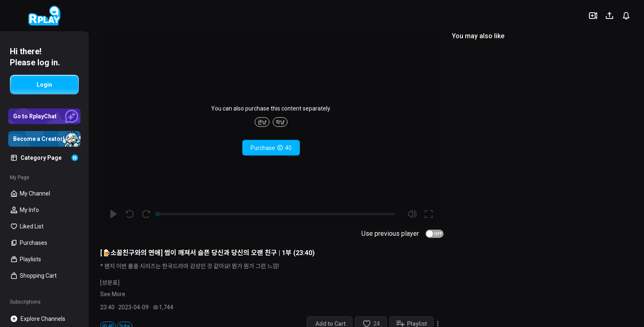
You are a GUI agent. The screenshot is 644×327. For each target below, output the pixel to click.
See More (113, 294)
